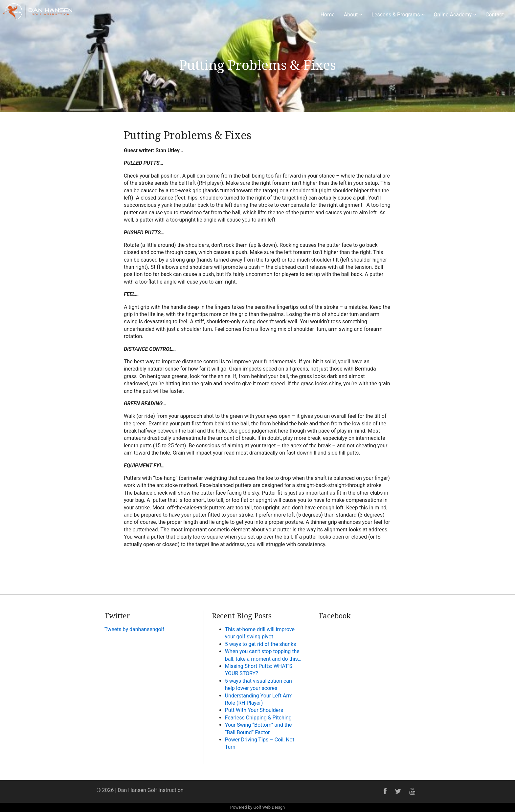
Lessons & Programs (398, 15)
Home (328, 15)
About (353, 15)
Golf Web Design (269, 807)
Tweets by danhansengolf (134, 629)
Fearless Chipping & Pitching (258, 718)
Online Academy (455, 15)
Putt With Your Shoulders (254, 710)
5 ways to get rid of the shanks (261, 644)
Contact (495, 15)
